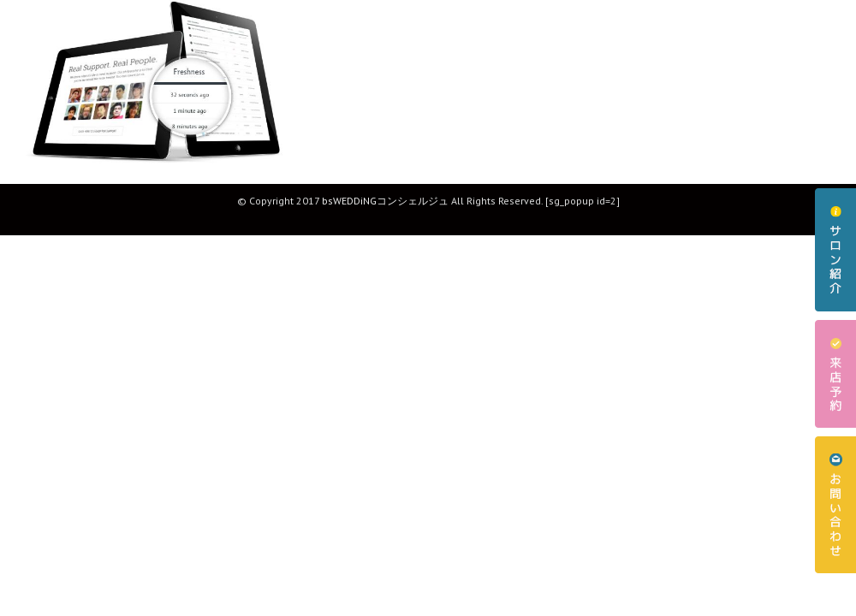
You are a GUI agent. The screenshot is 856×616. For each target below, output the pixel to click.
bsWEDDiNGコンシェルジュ (385, 201)
